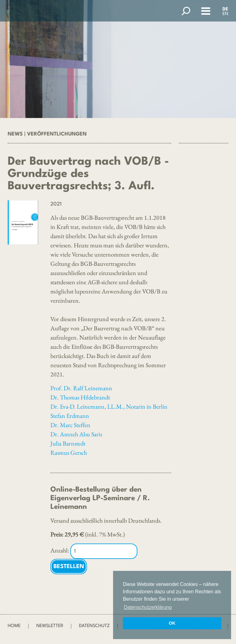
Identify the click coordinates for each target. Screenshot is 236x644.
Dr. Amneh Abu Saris (76, 434)
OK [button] (172, 623)
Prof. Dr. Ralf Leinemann (81, 388)
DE (225, 9)
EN (225, 14)
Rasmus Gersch (69, 453)
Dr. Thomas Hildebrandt (80, 397)
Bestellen (69, 567)
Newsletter (50, 626)
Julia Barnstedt (68, 443)
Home (14, 626)
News (15, 134)
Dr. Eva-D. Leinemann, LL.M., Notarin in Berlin (109, 406)
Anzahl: (60, 550)
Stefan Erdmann (70, 416)
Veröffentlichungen (57, 134)
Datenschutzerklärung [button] (148, 607)
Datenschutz (94, 626)
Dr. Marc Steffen (70, 425)
